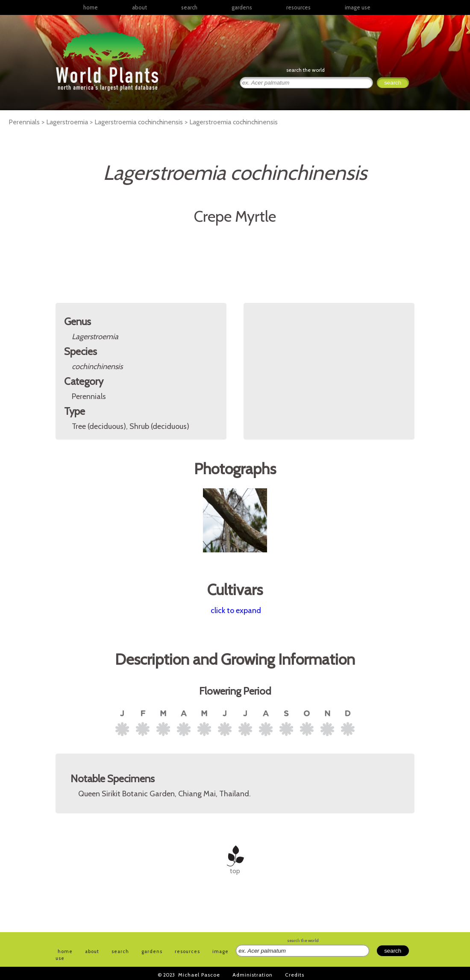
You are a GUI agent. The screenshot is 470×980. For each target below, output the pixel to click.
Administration (253, 975)
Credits (295, 975)
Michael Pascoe (199, 975)
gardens (242, 7)
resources (187, 951)
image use (358, 7)
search (189, 7)
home (91, 7)
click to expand (236, 610)
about (140, 7)
